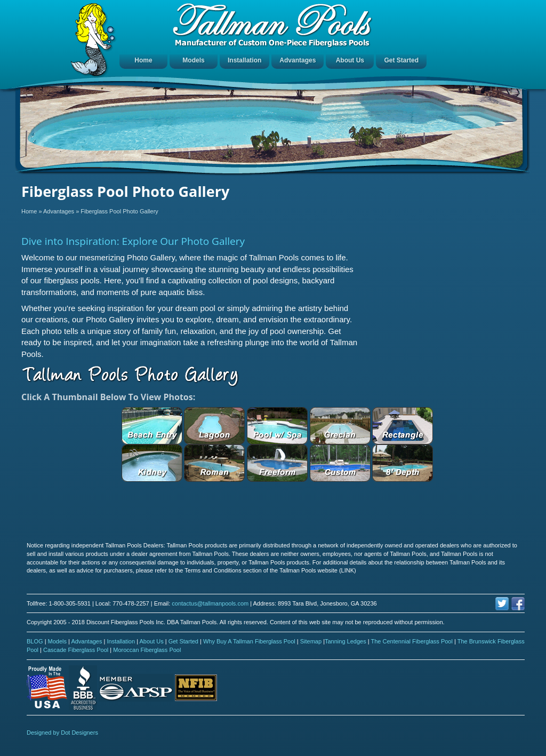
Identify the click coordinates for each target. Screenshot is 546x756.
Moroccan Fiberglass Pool (147, 650)
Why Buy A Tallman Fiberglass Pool (250, 641)
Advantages (298, 60)
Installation (244, 60)
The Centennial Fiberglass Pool (412, 641)
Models (193, 60)
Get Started (401, 60)
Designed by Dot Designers (62, 733)
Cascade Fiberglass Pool (77, 650)
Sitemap (312, 641)
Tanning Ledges (346, 641)
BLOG (36, 641)
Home (143, 60)
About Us (350, 60)
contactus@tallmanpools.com (210, 603)
